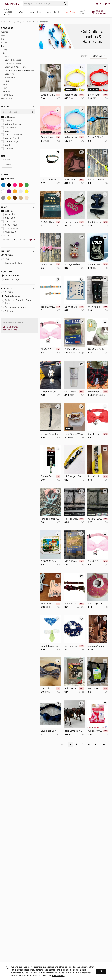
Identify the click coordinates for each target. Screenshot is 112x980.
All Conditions (10, 275)
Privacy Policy (58, 976)
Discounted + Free (12, 263)
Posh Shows (70, 12)
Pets (12, 22)
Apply (32, 239)
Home (48, 12)
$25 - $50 (8, 218)
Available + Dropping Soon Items (16, 302)
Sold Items (8, 311)
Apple (6, 145)
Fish (5, 88)
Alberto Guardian (12, 124)
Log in (98, 4)
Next (105, 744)
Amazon (7, 131)
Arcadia (7, 149)
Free (5, 259)
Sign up (106, 4)
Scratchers (10, 77)
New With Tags (10, 279)
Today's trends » (11, 330)
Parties (58, 12)
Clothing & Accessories (16, 67)
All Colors (8, 179)
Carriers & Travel (13, 63)
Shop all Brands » (12, 327)
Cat (18, 22)
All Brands (8, 117)
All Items (7, 255)
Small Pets (8, 95)
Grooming (10, 74)
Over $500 (9, 232)
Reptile (6, 91)
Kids (39, 12)
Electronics (7, 98)
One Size (7, 165)
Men (32, 12)
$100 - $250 (9, 225)
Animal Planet (10, 138)
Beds (7, 56)
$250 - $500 (10, 228)
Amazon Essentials (12, 134)
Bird (5, 84)
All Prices (8, 211)
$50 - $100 (9, 221)
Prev (61, 744)
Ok (101, 971)
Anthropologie (10, 142)
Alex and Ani (9, 127)
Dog (5, 49)
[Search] (49, 4)
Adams (7, 120)
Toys (7, 81)
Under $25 (8, 214)
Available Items (10, 296)
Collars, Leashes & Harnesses (35, 22)
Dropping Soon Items (13, 307)
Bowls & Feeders (13, 60)
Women (22, 12)
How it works (82, 12)
